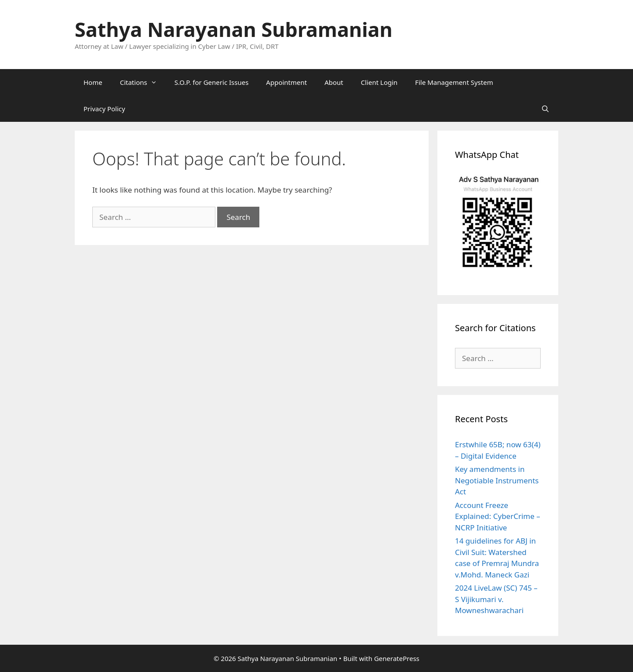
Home (93, 82)
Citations (143, 82)
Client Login (379, 82)
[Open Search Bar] (545, 109)
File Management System (454, 82)
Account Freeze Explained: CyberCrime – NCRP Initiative (498, 516)
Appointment (286, 82)
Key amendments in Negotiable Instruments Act (497, 480)
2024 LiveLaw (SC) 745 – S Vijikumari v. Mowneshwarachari (496, 599)
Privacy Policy (104, 109)
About (334, 82)
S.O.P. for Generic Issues (212, 82)
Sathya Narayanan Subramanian (234, 29)
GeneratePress (397, 658)
